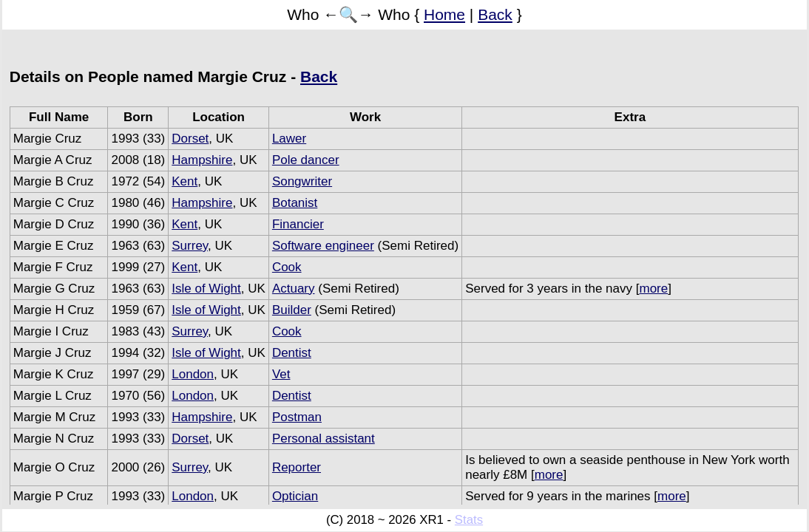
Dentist (292, 353)
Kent (185, 181)
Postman (297, 417)
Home (444, 14)
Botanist (295, 203)
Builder (292, 310)
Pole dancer (306, 160)
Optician (295, 496)
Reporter (297, 467)
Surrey (190, 246)
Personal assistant (324, 439)
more (653, 289)
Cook (287, 267)
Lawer (289, 139)
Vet (281, 374)
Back (495, 14)
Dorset (190, 139)
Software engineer (323, 246)
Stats (469, 520)
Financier (298, 224)
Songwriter (302, 181)
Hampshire (202, 160)
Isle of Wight (206, 289)
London (193, 374)
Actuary (294, 289)
